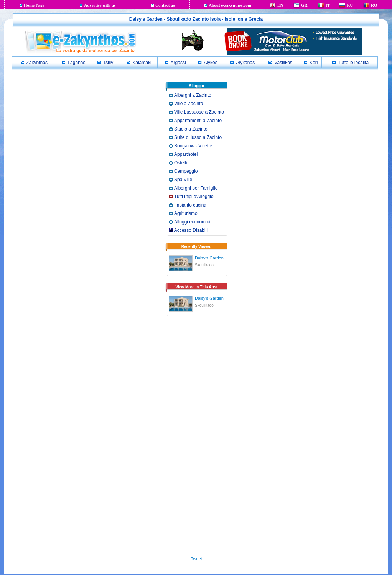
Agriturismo (186, 213)
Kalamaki (142, 63)
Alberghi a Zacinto (193, 95)
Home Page (34, 5)
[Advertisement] (196, 438)
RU (350, 5)
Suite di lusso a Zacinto (198, 137)
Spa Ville (183, 180)
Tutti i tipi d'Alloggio (194, 197)
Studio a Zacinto (191, 129)
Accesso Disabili (188, 230)
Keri (314, 63)
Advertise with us (100, 5)
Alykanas (245, 63)
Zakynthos (37, 63)
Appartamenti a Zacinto (198, 121)
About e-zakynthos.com (230, 5)
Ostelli (180, 163)
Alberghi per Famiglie (196, 188)
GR (304, 5)
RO (374, 5)
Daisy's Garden (209, 258)
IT (328, 5)
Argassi (178, 63)
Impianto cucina (190, 205)
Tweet (196, 559)
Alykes (210, 63)
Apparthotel (186, 154)
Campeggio (186, 171)
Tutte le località (353, 63)
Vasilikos (283, 63)
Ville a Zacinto (189, 104)
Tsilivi (109, 63)
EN (280, 5)
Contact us (165, 5)
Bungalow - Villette (193, 146)
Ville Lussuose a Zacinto (199, 112)
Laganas (76, 63)
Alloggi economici (192, 222)
